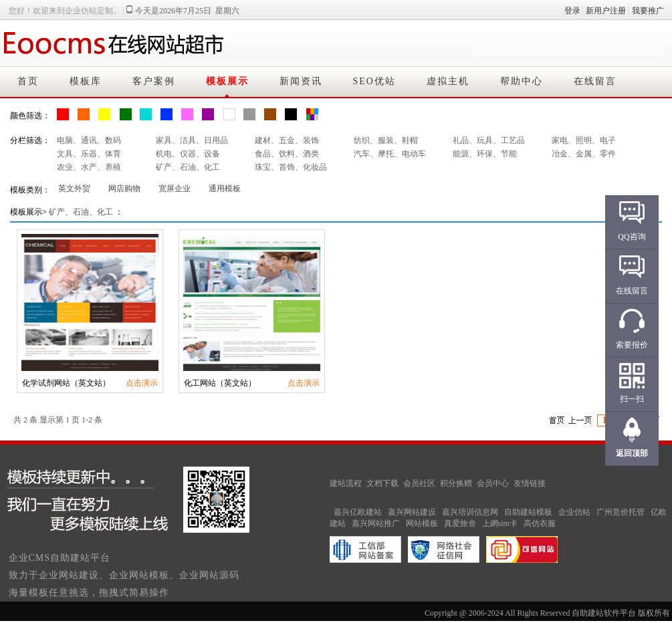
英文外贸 (74, 189)
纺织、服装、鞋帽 (386, 140)
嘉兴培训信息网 (470, 512)
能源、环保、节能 (485, 154)
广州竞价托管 (621, 512)
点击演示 (142, 383)
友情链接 (530, 483)
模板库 (86, 81)
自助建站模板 (528, 512)
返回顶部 (632, 453)
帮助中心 (522, 81)
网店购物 (124, 189)
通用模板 (225, 189)
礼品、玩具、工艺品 (489, 140)
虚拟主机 (448, 81)
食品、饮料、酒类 (287, 154)
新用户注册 (606, 11)
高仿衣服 (540, 523)
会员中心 (493, 483)
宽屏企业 (175, 189)
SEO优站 (374, 81)
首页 (28, 81)
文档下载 (382, 483)
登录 (572, 11)
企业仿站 (574, 512)
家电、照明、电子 (584, 140)
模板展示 (227, 81)
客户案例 (154, 81)
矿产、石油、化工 (188, 167)
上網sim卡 (500, 523)
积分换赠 (456, 483)
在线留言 (595, 81)
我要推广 (648, 11)
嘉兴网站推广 (376, 523)
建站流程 (346, 483)
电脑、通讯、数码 (89, 140)
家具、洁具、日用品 (192, 140)
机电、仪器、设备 (188, 154)
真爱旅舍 (460, 523)
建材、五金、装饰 (287, 140)
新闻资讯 (301, 81)
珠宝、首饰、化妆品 (291, 167)
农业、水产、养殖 (89, 167)
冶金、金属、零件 (584, 154)
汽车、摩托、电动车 (390, 154)
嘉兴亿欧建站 (358, 512)
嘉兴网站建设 (412, 512)
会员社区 (419, 483)
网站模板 (422, 523)
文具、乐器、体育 (89, 154)
